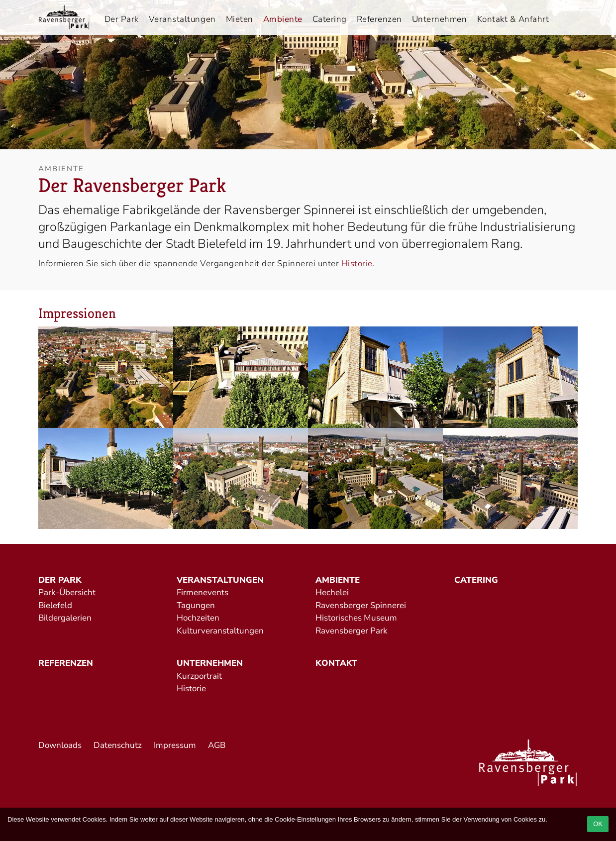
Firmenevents (203, 592)
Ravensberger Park (352, 631)
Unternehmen (440, 19)
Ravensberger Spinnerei (361, 605)
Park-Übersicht (67, 592)
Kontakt (336, 663)
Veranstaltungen (182, 19)
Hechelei (332, 592)
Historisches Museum (356, 618)
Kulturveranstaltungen (220, 631)
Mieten (240, 19)
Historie (357, 263)
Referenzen (379, 19)
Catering (330, 19)
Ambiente (283, 19)
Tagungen (196, 605)
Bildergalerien (65, 618)
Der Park (122, 19)
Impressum (175, 745)
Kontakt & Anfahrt (513, 19)
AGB (217, 745)
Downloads (60, 745)
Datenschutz (118, 745)
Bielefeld (55, 605)
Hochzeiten (198, 618)
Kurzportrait (199, 676)
